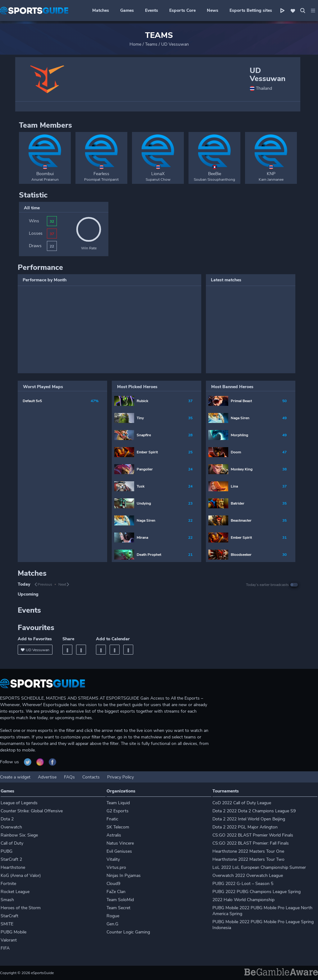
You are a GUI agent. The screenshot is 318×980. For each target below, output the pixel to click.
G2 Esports (118, 811)
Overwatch (11, 827)
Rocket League (15, 892)
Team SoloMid (120, 900)
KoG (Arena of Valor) (21, 876)
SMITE (7, 924)
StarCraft (9, 916)
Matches (101, 10)
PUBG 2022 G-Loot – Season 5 (243, 884)
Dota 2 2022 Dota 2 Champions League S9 (254, 811)
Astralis (114, 835)
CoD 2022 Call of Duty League (242, 803)
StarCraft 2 (11, 859)
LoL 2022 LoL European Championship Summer (259, 867)
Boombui (45, 174)
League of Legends (19, 803)
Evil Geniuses (119, 851)
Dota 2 (7, 819)
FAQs (69, 777)
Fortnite (8, 884)
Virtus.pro (116, 867)
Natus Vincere (120, 843)
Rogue (113, 916)
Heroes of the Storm (21, 908)
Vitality (113, 859)
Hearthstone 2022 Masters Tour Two (248, 859)
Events (152, 10)
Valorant (9, 940)
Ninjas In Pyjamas (124, 876)
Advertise (47, 777)
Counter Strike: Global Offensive (32, 811)
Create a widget (15, 777)
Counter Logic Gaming (128, 932)
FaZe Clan (116, 892)
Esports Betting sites (251, 10)
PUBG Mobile (14, 932)
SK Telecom (118, 827)
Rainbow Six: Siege (19, 835)
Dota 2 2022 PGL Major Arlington (245, 827)
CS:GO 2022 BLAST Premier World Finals (253, 835)
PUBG (7, 851)
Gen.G (112, 924)
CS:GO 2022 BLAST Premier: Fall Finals (251, 843)
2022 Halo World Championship (243, 900)
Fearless (101, 174)
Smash (7, 900)
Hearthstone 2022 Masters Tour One (248, 851)
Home (135, 44)
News (213, 10)
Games (127, 10)
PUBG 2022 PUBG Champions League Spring (257, 892)
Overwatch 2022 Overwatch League (248, 876)
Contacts (91, 777)
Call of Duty (12, 843)
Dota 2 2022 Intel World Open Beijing (249, 819)
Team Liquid (118, 803)
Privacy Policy (120, 777)
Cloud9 (113, 884)
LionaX (158, 174)
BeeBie (215, 174)
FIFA (5, 948)
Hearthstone (13, 867)
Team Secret (118, 908)
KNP (271, 174)
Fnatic (112, 819)
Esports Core (182, 10)
